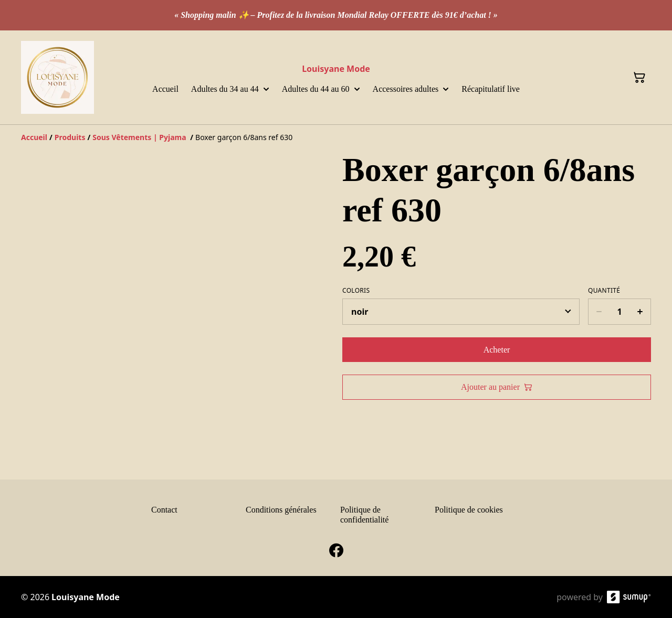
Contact (164, 510)
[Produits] (70, 137)
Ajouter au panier (497, 387)
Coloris (356, 291)
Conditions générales (281, 510)
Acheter (497, 350)
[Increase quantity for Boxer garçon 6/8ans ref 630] (640, 312)
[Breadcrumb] (336, 137)
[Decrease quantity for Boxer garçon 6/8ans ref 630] (599, 312)
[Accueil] (34, 137)
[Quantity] (619, 312)
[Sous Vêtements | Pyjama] (140, 137)
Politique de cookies (469, 510)
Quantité (604, 291)
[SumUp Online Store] (629, 597)
